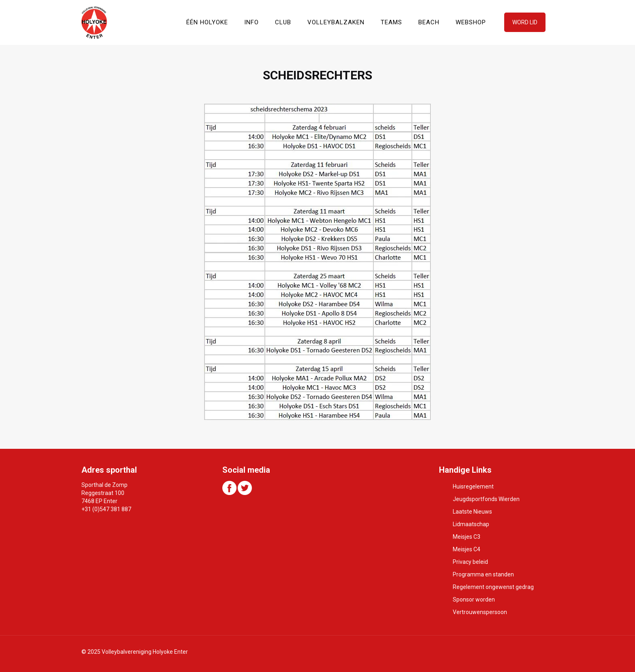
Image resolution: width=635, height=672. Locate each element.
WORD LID (525, 22)
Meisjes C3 (467, 537)
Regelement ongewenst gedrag (493, 587)
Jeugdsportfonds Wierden (486, 499)
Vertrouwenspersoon (480, 612)
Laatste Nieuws (472, 512)
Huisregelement (473, 486)
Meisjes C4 (467, 549)
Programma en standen (483, 574)
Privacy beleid (470, 562)
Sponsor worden (474, 599)
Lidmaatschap (471, 524)
